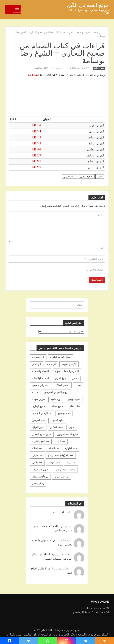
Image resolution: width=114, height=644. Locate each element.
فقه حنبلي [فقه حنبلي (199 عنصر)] (37, 455)
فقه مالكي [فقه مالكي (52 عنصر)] (37, 463)
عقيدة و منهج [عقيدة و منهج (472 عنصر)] (64, 413)
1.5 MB (37, 137)
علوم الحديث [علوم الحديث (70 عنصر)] (57, 420)
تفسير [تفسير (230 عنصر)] (75, 378)
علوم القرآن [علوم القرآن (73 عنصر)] (38, 427)
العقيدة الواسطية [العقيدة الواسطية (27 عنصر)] (41, 378)
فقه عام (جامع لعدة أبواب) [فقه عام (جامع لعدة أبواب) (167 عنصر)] (61, 455)
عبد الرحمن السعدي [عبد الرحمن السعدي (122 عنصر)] (42, 413)
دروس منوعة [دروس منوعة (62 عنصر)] (38, 399)
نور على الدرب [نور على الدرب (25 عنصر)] (61, 477)
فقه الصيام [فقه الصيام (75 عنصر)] (54, 448)
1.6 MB (37, 125)
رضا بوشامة (99, 68)
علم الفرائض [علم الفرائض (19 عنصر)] (38, 420)
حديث (100, 176)
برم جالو (66, 540)
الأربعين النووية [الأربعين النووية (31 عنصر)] (69, 364)
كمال (67, 512)
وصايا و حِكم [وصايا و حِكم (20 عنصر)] (38, 484)
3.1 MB (37, 161)
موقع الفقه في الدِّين (88, 5)
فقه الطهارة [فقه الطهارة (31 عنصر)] (71, 448)
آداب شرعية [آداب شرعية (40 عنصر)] (38, 357)
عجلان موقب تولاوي (59, 569)
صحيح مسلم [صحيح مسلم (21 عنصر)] (57, 406)
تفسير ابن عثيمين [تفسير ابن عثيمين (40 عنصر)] (41, 385)
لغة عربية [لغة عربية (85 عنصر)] (71, 463)
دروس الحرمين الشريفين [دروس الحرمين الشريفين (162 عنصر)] (56, 392)
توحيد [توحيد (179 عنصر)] (78, 385)
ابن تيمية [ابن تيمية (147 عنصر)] (51, 364)
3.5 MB (37, 143)
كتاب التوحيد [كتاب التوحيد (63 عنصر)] (54, 463)
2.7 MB (37, 155)
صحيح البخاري (86, 176)
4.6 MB (37, 149)
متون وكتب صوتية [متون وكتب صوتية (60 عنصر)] (41, 470)
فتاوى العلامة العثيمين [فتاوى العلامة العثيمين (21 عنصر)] (68, 434)
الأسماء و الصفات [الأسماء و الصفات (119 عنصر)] (41, 371)
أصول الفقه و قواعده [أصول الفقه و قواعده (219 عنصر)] (60, 357)
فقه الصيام (69, 176)
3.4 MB (37, 131)
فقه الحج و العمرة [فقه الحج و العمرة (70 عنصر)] (41, 442)
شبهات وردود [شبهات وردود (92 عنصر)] (74, 399)
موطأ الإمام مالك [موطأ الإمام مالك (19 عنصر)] (40, 477)
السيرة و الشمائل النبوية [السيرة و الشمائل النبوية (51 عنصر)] (67, 371)
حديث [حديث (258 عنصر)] (35, 392)
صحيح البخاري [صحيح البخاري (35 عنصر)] (39, 406)
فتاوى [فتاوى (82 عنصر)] (72, 427)
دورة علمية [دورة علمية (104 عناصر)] (56, 399)
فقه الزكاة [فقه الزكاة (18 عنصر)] (60, 442)
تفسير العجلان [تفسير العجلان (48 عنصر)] (62, 385)
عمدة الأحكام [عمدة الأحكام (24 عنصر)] (56, 427)
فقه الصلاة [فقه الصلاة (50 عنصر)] (37, 448)
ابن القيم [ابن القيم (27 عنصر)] (37, 364)
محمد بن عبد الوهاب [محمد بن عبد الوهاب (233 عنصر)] (65, 470)
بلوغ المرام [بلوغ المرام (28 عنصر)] (61, 378)
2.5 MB (37, 167)
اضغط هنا (33, 75)
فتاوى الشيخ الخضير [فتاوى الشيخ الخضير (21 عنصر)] (42, 434)
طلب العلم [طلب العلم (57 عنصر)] (75, 406)
